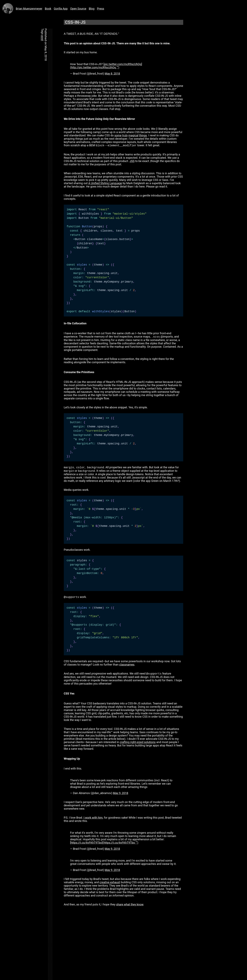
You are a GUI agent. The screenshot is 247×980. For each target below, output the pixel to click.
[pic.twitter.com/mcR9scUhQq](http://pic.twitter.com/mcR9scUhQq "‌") (106, 66)
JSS (132, 161)
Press (101, 9)
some (118, 135)
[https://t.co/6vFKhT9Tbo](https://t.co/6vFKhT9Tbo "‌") (104, 844)
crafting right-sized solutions (138, 744)
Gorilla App (61, 9)
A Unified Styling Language (105, 183)
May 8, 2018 (112, 74)
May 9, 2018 (121, 795)
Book (48, 9)
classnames (127, 666)
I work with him (93, 819)
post (42, 38)
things (143, 135)
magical (133, 135)
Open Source (78, 9)
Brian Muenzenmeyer (21, 8)
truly (125, 135)
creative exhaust (110, 884)
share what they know (130, 906)
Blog (92, 9)
